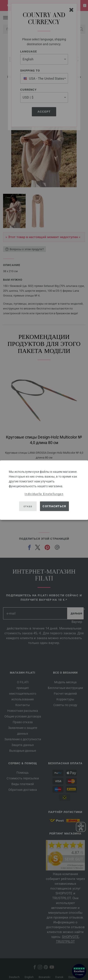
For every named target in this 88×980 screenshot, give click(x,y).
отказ (28, 506)
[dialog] (44, 490)
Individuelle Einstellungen (44, 494)
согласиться (54, 506)
